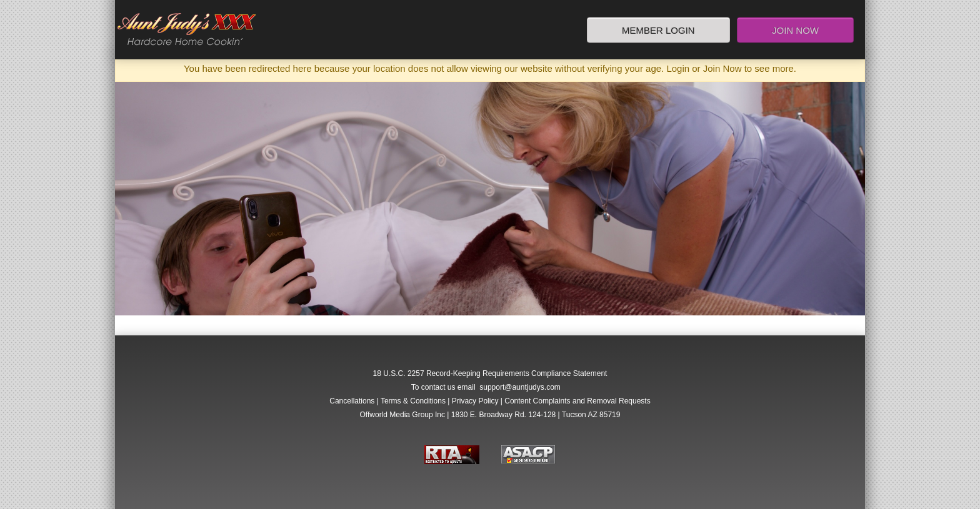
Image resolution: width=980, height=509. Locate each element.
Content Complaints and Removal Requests (577, 401)
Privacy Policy (475, 401)
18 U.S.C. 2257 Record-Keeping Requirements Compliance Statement (490, 373)
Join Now (795, 30)
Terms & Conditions (413, 401)
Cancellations (352, 401)
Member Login (658, 30)
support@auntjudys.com (520, 387)
